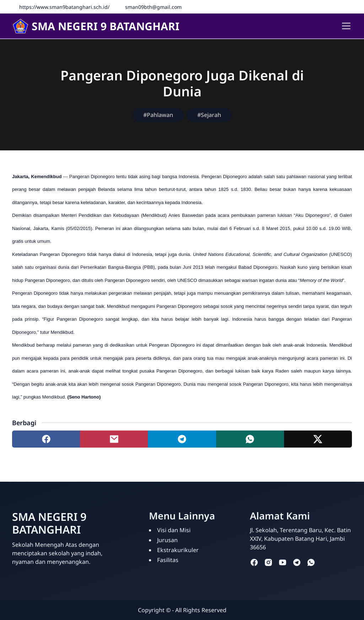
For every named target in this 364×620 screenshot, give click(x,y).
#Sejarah (209, 115)
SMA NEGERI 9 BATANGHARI (96, 26)
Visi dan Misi (174, 530)
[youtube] (283, 562)
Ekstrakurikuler (178, 550)
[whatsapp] (311, 562)
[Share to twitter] (318, 439)
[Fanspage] (327, 7)
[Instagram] (348, 7)
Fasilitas (168, 560)
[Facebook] (337, 7)
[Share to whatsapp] (250, 439)
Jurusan (167, 540)
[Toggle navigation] (346, 26)
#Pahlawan (158, 115)
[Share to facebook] (46, 439)
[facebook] (254, 562)
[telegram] (297, 562)
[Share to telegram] (182, 439)
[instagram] (268, 562)
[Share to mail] (114, 439)
